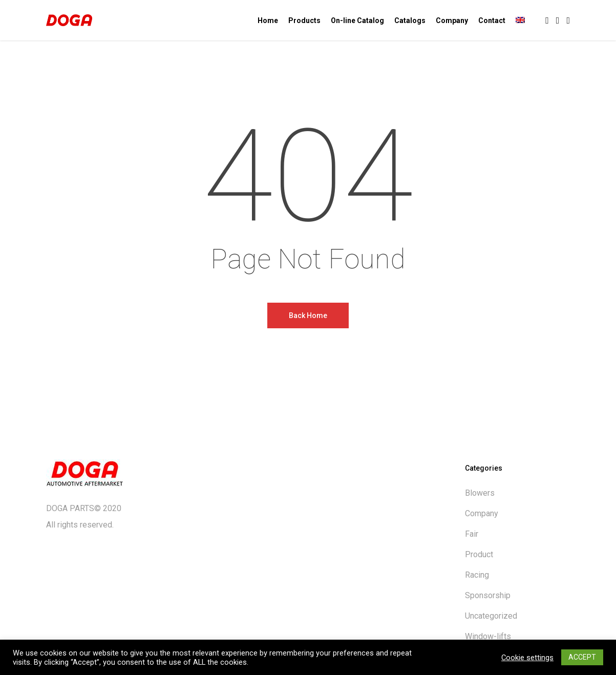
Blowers (480, 493)
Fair (472, 534)
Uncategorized (491, 616)
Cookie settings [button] (527, 658)
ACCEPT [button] (582, 657)
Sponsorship (488, 595)
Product (479, 554)
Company (482, 513)
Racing (477, 575)
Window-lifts (488, 636)
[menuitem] (520, 20)
